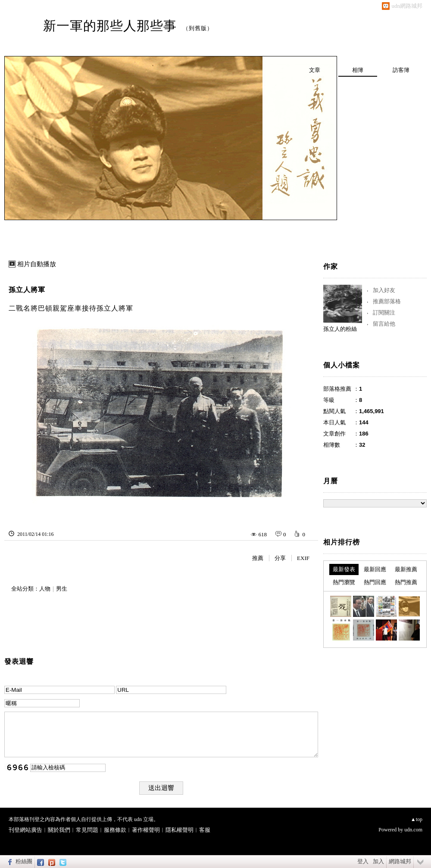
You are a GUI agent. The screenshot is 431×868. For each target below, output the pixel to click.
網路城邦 (400, 861)
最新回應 (375, 569)
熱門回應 (375, 582)
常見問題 (87, 830)
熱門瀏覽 (344, 582)
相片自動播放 (37, 264)
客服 (205, 830)
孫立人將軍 (27, 290)
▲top (417, 819)
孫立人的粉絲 (340, 329)
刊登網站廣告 (25, 830)
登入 (363, 861)
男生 (62, 589)
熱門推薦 (406, 582)
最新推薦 (406, 569)
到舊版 (198, 28)
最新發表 (344, 569)
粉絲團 (24, 861)
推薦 (258, 558)
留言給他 (384, 324)
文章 (315, 70)
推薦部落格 (387, 301)
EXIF (303, 558)
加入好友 (384, 290)
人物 (45, 589)
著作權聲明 (146, 830)
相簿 (358, 70)
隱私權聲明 (180, 830)
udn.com (413, 830)
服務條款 (115, 830)
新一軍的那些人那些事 (110, 26)
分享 (280, 558)
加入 (378, 861)
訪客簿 (401, 70)
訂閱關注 (384, 313)
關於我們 (59, 830)
